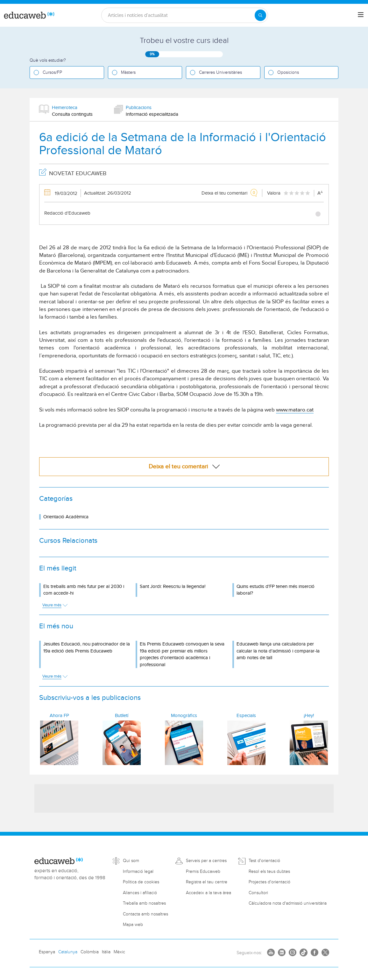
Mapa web (133, 925)
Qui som (131, 861)
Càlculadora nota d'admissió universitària (288, 903)
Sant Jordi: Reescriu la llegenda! (173, 587)
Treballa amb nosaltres (144, 903)
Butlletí (122, 716)
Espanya (47, 952)
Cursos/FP (52, 72)
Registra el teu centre (207, 882)
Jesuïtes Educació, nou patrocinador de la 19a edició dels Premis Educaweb (87, 647)
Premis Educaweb (203, 872)
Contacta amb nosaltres (145, 914)
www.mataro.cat (295, 410)
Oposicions (288, 72)
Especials (246, 716)
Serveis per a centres (206, 861)
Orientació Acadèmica (66, 517)
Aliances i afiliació (140, 893)
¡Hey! (309, 716)
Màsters (128, 72)
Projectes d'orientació (269, 882)
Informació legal (138, 872)
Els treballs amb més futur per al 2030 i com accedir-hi (84, 590)
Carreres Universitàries (220, 72)
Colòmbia (90, 952)
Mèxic (119, 952)
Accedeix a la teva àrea (209, 893)
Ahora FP (59, 716)
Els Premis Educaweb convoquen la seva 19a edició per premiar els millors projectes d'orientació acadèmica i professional (182, 654)
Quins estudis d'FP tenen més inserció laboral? (276, 590)
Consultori (258, 893)
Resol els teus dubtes (269, 872)
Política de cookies (141, 882)
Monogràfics (184, 716)
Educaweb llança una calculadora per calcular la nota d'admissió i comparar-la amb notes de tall (278, 651)
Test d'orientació (264, 861)
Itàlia (106, 952)
